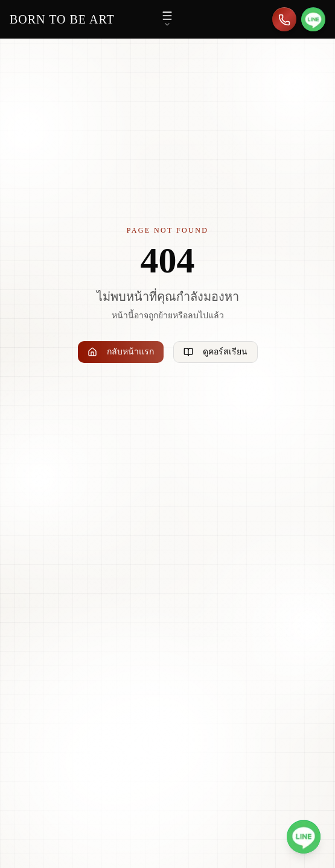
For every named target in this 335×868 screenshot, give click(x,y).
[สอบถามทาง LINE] (313, 19)
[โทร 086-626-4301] (284, 19)
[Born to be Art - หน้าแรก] (62, 19)
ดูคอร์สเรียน (215, 352)
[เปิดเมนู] (167, 19)
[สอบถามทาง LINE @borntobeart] (304, 837)
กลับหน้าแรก (121, 352)
